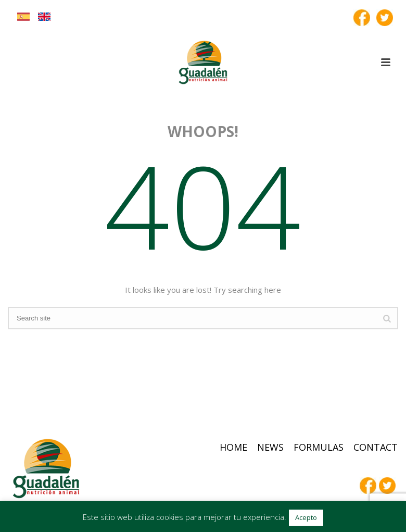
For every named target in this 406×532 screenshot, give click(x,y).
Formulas (319, 447)
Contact (376, 447)
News (270, 447)
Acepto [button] (306, 517)
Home (233, 447)
